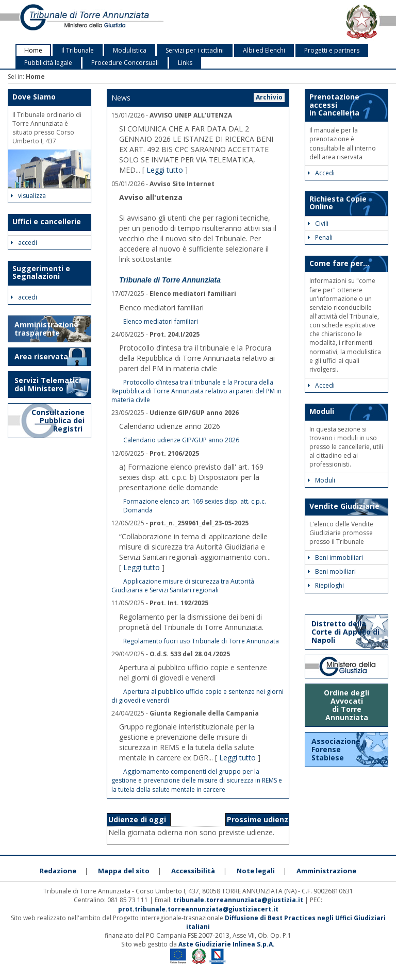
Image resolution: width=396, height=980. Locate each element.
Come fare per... (339, 263)
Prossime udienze (260, 819)
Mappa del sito (124, 871)
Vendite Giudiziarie (344, 506)
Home (33, 50)
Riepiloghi (326, 585)
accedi (24, 243)
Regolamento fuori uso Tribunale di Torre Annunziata (201, 641)
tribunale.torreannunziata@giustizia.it (239, 900)
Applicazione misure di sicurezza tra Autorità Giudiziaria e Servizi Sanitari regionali (183, 586)
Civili (318, 223)
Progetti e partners (332, 50)
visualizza (28, 196)
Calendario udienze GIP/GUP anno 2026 (181, 440)
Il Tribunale (78, 50)
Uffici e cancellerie (47, 221)
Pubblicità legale (48, 63)
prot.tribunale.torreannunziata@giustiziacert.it (198, 909)
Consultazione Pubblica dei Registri (58, 420)
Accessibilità (193, 871)
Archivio (269, 97)
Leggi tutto (165, 170)
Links (185, 63)
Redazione (58, 871)
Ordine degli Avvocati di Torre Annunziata (346, 705)
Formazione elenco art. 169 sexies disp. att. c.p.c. (195, 501)
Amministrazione (326, 871)
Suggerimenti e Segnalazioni (41, 272)
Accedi (321, 173)
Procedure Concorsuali (125, 63)
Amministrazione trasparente (46, 329)
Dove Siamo (34, 97)
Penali (320, 237)
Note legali (256, 871)
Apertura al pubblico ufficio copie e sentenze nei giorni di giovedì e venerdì (197, 696)
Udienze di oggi (137, 819)
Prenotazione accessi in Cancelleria (334, 105)
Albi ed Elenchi (264, 50)
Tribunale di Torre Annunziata (170, 280)
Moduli (322, 411)
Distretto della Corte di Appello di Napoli (345, 632)
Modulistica (130, 50)
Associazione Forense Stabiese (336, 749)
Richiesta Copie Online (338, 203)
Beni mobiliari (332, 571)
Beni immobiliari (335, 558)
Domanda (138, 510)
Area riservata (41, 356)
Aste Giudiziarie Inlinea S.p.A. (227, 944)
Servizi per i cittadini (195, 50)
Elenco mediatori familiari (161, 321)
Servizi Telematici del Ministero (48, 384)
